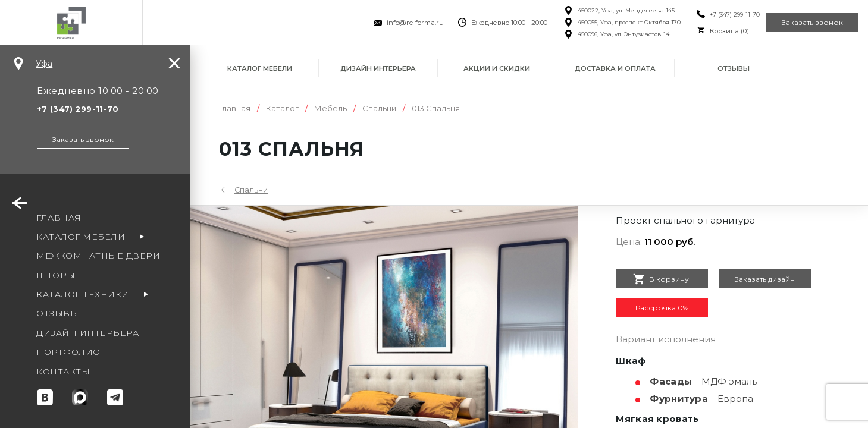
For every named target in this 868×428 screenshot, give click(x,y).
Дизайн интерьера (378, 68)
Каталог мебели (260, 68)
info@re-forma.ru (393, 23)
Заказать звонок (805, 23)
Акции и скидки (497, 68)
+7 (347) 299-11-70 (712, 15)
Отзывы (734, 68)
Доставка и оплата (615, 68)
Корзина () (706, 31)
